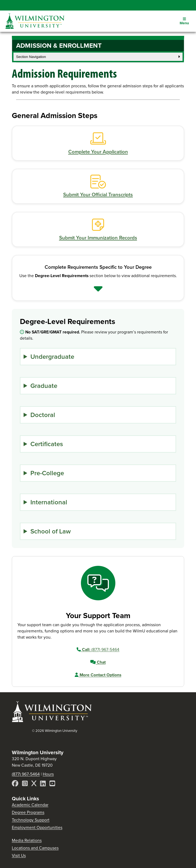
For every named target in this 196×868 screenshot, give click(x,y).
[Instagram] (25, 784)
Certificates (47, 444)
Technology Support (31, 820)
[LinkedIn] (43, 784)
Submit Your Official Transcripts (98, 195)
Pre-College (47, 473)
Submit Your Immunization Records (98, 238)
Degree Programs (28, 812)
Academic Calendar (30, 805)
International (49, 502)
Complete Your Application (98, 152)
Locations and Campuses (35, 848)
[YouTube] (52, 784)
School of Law (51, 531)
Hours (48, 774)
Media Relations (27, 840)
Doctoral (43, 415)
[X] (34, 784)
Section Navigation (98, 57)
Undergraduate (52, 357)
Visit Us (19, 855)
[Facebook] (16, 784)
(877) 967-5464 (98, 650)
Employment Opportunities (37, 827)
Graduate (44, 386)
